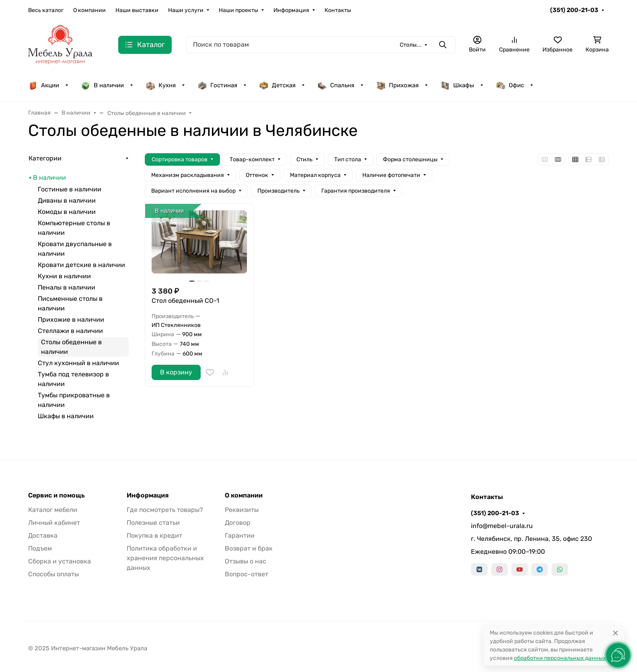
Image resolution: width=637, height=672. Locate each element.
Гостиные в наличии (70, 189)
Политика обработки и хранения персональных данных (165, 558)
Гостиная (217, 85)
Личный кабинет (54, 523)
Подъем (40, 548)
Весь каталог (46, 10)
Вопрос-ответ (247, 574)
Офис (510, 85)
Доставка (43, 535)
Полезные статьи (153, 523)
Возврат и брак (249, 548)
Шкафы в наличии (66, 416)
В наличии (102, 85)
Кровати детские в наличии (81, 265)
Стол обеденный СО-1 (185, 301)
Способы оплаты (53, 574)
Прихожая (397, 85)
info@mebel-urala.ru (502, 526)
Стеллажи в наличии (70, 331)
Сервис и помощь (57, 495)
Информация (291, 10)
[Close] (615, 633)
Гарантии (240, 535)
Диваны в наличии (67, 200)
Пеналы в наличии (67, 287)
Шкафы (457, 85)
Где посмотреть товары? (165, 510)
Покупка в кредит (154, 535)
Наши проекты (238, 10)
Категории (45, 158)
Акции (44, 85)
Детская (277, 85)
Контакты (338, 10)
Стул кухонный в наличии (78, 363)
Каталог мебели (53, 510)
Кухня (161, 85)
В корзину (176, 372)
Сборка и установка (60, 561)
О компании (89, 10)
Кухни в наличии (64, 276)
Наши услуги (186, 10)
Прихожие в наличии (71, 320)
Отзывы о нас (246, 561)
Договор (238, 523)
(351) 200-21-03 (574, 10)
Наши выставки (137, 10)
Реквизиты (242, 510)
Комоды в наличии (67, 212)
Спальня (336, 85)
